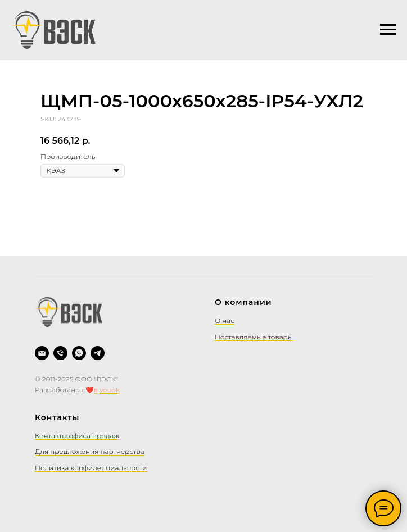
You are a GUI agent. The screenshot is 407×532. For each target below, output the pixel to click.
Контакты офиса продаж (77, 436)
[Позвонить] (60, 353)
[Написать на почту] (42, 353)
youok (110, 390)
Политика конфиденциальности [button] (91, 468)
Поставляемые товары (254, 337)
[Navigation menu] (388, 30)
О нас (225, 320)
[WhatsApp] (79, 353)
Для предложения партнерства (90, 451)
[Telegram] (98, 353)
